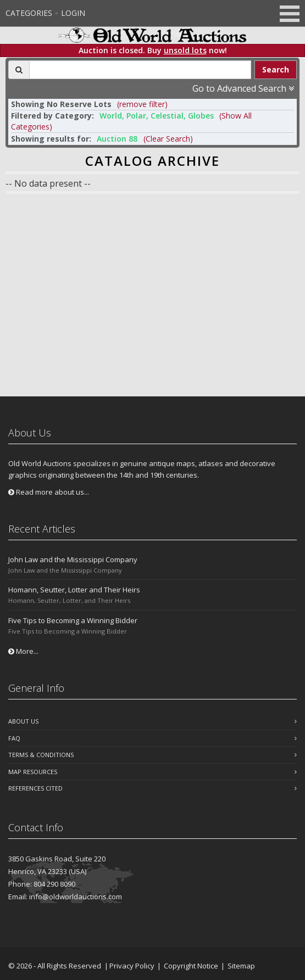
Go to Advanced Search (243, 88)
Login (73, 13)
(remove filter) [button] (142, 104)
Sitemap (241, 966)
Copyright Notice (191, 966)
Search (276, 69)
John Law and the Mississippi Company (73, 559)
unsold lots (185, 50)
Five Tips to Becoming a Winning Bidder (73, 620)
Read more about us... (49, 492)
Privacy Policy (132, 966)
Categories (29, 13)
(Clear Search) (168, 139)
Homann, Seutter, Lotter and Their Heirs (74, 590)
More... (23, 651)
